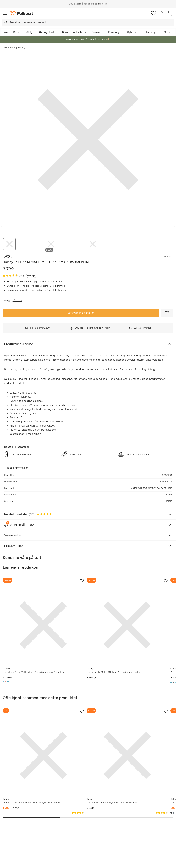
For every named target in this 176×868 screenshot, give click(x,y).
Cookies (107, 862)
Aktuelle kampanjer (51, 808)
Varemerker (9, 48)
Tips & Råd (10, 828)
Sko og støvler (48, 32)
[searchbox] (92, 23)
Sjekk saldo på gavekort (12, 815)
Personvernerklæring (75, 862)
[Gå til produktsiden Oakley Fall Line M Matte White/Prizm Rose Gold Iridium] (85, 713)
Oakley (22, 48)
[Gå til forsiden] (21, 13)
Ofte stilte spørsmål (16, 808)
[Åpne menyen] (5, 13)
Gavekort (97, 32)
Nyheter (132, 32)
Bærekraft (81, 830)
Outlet (168, 32)
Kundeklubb (82, 813)
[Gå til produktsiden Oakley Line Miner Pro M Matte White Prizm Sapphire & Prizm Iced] (29, 611)
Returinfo (9, 823)
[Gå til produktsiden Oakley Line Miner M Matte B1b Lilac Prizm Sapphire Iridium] (85, 611)
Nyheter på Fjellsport (52, 813)
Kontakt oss (11, 844)
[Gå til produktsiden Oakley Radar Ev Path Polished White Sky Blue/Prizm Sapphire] (29, 713)
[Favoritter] (153, 13)
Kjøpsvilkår (94, 862)
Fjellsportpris (151, 32)
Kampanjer (115, 32)
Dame (17, 32)
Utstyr (30, 32)
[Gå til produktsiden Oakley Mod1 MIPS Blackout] (140, 713)
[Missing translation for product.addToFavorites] (167, 313)
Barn (65, 32)
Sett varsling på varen (81, 313)
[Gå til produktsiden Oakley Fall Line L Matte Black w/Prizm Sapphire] (140, 611)
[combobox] (88, 23)
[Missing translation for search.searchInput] (6, 23)
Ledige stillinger (85, 824)
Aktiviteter (80, 32)
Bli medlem (161, 779)
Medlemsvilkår (84, 819)
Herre (4, 32)
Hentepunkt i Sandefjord (11, 836)
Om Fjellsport (83, 808)
